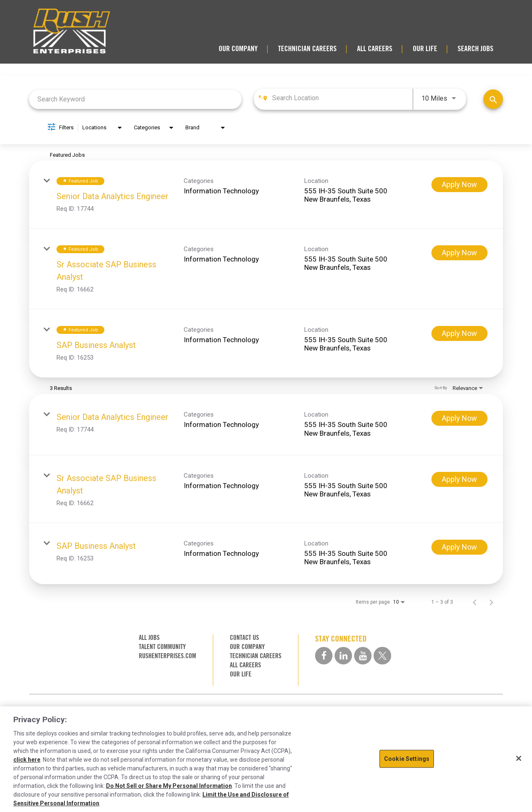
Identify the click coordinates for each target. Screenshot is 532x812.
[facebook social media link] (324, 656)
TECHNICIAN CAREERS (307, 49)
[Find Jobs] (493, 99)
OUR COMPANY (238, 49)
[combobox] (135, 99)
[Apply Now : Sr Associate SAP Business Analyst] (459, 253)
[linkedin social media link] (343, 656)
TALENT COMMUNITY (162, 647)
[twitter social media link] (382, 656)
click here (27, 760)
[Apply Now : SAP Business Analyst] (459, 333)
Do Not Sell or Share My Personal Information (169, 786)
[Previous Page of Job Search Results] (475, 602)
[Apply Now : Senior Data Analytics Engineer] (459, 185)
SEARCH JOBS (475, 49)
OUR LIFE (425, 49)
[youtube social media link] (363, 656)
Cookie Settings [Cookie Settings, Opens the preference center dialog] (407, 759)
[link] (266, 195)
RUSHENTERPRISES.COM (167, 656)
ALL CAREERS (375, 49)
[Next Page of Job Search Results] (491, 602)
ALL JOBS (149, 638)
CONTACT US (244, 638)
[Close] (519, 758)
